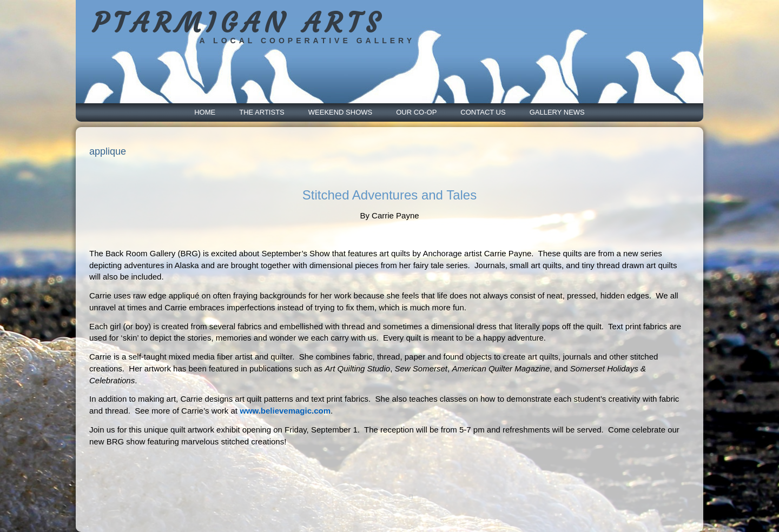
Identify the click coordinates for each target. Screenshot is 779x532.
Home (205, 112)
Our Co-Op (416, 112)
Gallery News (557, 112)
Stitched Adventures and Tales (389, 195)
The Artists (262, 112)
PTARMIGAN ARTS (238, 23)
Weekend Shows (340, 112)
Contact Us (483, 112)
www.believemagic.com (285, 411)
